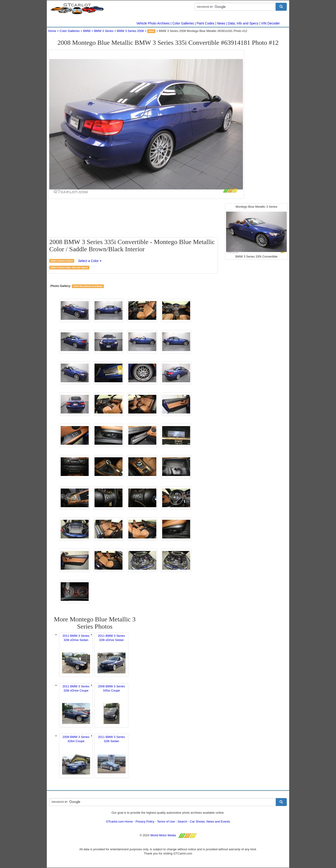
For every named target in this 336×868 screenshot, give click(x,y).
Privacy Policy (145, 821)
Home (52, 31)
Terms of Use (166, 821)
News (221, 23)
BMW (87, 31)
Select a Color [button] (90, 261)
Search (182, 821)
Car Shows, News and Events (210, 821)
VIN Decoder (270, 23)
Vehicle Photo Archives (153, 23)
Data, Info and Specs (243, 23)
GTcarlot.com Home (119, 821)
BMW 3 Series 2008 (130, 31)
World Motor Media (163, 835)
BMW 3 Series (104, 31)
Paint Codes (206, 23)
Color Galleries (183, 23)
